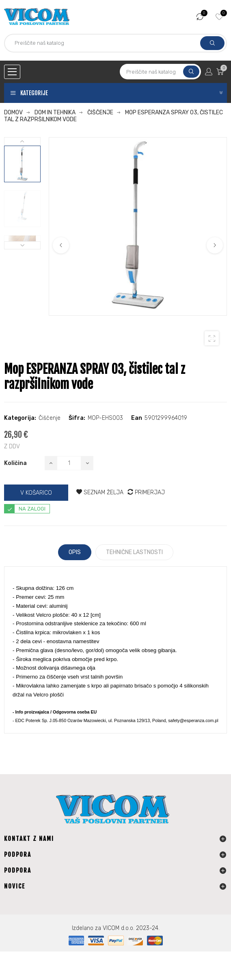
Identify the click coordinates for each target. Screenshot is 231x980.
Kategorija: (20, 418)
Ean (137, 418)
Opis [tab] (75, 552)
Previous (61, 245)
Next (215, 245)
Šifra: (77, 418)
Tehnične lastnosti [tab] (134, 552)
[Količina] (69, 463)
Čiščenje (50, 418)
